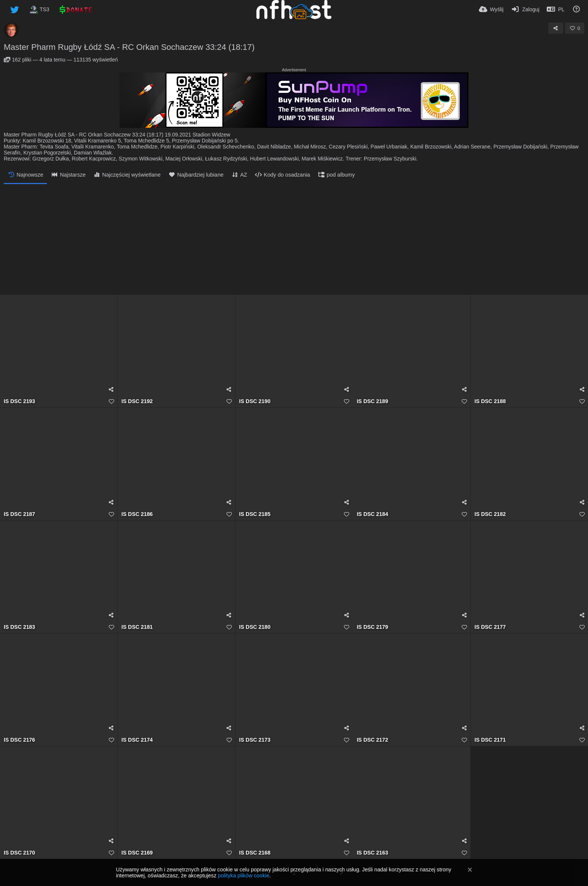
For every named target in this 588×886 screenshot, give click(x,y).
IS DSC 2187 (19, 514)
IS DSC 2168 (255, 853)
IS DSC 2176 (19, 740)
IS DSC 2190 (255, 401)
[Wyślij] (491, 9)
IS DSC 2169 (137, 853)
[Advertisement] (294, 240)
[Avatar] (11, 30)
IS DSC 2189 (372, 401)
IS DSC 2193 (19, 401)
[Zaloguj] (525, 9)
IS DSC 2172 (372, 740)
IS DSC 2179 (372, 627)
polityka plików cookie (244, 876)
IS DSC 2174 (137, 740)
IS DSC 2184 (372, 514)
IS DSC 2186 (137, 514)
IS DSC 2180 (255, 627)
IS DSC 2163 (372, 853)
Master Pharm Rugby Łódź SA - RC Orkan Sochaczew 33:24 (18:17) (129, 47)
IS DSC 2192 (137, 401)
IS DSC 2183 (19, 627)
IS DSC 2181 (137, 627)
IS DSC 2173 (255, 740)
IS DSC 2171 (490, 740)
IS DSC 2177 (490, 627)
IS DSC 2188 (490, 401)
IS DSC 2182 (490, 514)
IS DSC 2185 (255, 514)
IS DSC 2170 (19, 853)
